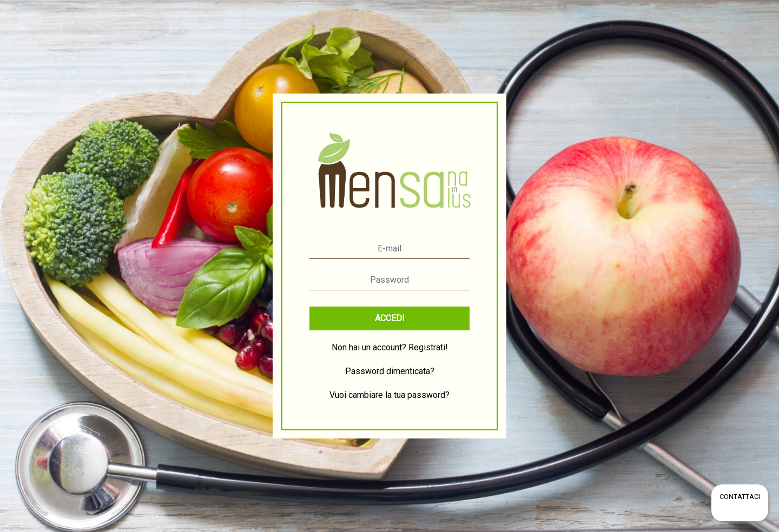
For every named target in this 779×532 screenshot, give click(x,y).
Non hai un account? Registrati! (390, 347)
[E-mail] (389, 249)
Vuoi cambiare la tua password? (389, 395)
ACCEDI (390, 318)
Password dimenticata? (390, 371)
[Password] (389, 280)
